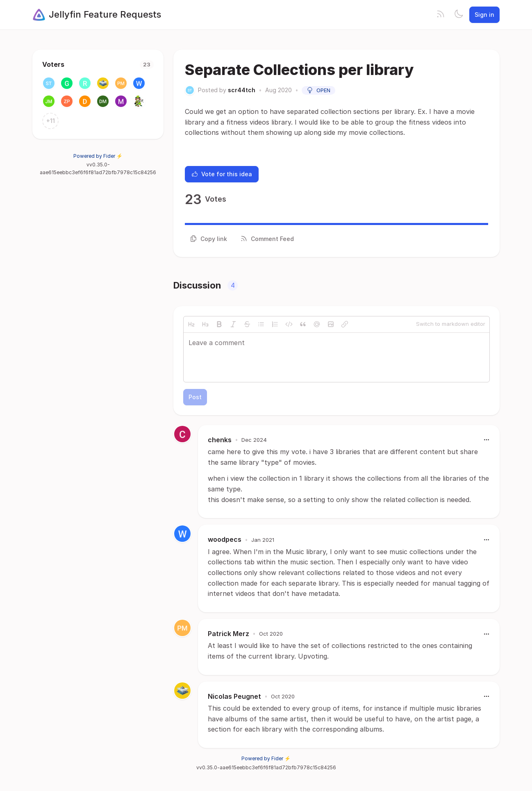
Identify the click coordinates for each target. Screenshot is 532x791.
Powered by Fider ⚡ (98, 156)
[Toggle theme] (459, 15)
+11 (51, 121)
